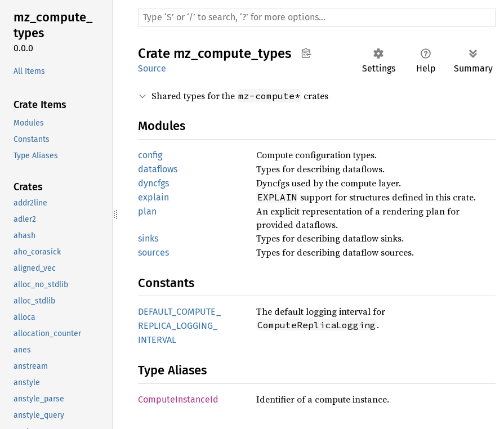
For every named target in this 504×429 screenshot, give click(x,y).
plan (147, 211)
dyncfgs (153, 183)
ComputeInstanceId (178, 399)
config (150, 155)
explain (153, 197)
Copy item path (306, 53)
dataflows (158, 169)
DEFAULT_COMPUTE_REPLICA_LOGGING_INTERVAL (179, 326)
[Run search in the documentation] (317, 17)
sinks (148, 238)
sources (153, 253)
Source (152, 68)
